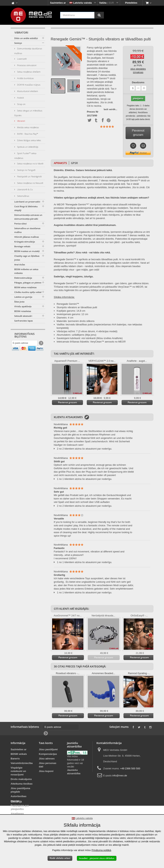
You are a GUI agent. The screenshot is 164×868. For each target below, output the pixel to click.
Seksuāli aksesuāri (23, 316)
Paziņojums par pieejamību (20, 807)
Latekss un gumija (23, 297)
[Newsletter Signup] (41, 344)
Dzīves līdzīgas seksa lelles (29, 140)
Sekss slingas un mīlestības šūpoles (28, 113)
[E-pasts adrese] (25, 344)
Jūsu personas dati (48, 765)
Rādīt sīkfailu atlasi (60, 858)
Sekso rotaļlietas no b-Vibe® (30, 164)
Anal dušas (20, 264)
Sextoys (18, 43)
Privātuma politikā (101, 850)
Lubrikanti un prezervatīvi (27, 202)
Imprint (15, 801)
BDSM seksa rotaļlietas (25, 287)
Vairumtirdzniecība (22, 763)
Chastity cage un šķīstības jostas (27, 258)
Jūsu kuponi (46, 771)
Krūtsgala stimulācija (25, 242)
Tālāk (78, 86)
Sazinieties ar (58, 3)
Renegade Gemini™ (68, 304)
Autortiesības (19, 796)
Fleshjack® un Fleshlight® (29, 176)
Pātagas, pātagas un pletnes (28, 283)
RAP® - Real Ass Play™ (27, 134)
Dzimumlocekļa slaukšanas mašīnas (28, 51)
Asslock (20, 98)
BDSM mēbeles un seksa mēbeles (26, 271)
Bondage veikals (22, 246)
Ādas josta (19, 302)
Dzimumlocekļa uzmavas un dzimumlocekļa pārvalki (28, 217)
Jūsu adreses (47, 759)
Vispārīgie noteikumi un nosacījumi (18, 771)
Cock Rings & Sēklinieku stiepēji (26, 208)
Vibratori (21, 121)
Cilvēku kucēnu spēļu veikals (28, 292)
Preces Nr (93, 112)
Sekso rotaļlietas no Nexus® (30, 183)
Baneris (15, 759)
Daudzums (138, 82)
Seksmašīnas (23, 196)
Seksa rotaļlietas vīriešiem (29, 72)
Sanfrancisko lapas (23, 321)
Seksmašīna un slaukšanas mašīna (27, 230)
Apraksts (60, 163)
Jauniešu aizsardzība (74, 772)
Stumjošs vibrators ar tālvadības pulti (77, 307)
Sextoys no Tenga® (26, 170)
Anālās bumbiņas (25, 78)
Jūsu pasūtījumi (48, 749)
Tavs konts (46, 743)
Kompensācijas (48, 754)
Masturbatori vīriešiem (27, 91)
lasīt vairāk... (110, 109)
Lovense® (22, 59)
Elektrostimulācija (23, 278)
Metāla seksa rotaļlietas (28, 127)
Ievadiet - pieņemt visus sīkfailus (97, 858)
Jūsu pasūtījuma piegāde (20, 790)
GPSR (74, 163)
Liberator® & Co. (25, 189)
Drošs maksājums (21, 779)
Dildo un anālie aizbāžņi (26, 38)
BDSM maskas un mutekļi (27, 251)
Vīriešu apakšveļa (23, 306)
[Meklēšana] (99, 15)
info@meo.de (120, 776)
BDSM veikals (19, 754)
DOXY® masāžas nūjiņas (28, 85)
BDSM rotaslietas (23, 311)
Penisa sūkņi (20, 224)
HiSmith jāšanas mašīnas (27, 237)
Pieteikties (131, 3)
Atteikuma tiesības (22, 784)
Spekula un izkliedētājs (27, 147)
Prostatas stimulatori (26, 65)
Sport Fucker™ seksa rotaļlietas (25, 156)
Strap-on (21, 104)
